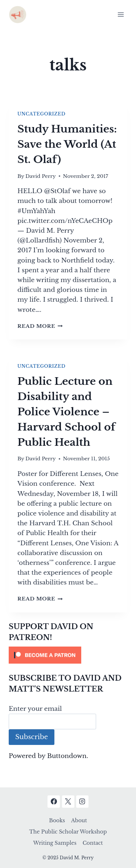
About (79, 820)
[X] (68, 802)
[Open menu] (121, 14)
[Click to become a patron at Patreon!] (68, 655)
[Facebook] (54, 802)
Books (57, 820)
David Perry (41, 176)
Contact (93, 843)
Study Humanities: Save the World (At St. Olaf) (67, 144)
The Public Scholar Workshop (68, 832)
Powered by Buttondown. (48, 756)
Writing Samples (55, 843)
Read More (40, 326)
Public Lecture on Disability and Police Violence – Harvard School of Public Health (66, 412)
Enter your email (35, 709)
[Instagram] (82, 802)
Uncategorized (41, 114)
